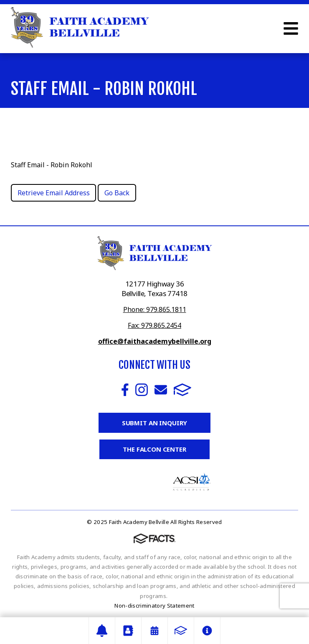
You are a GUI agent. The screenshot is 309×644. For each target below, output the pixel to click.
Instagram (142, 390)
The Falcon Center (154, 449)
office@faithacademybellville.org (155, 341)
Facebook (125, 390)
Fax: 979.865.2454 (154, 325)
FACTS (182, 390)
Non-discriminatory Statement (154, 606)
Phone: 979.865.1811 (155, 309)
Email (161, 390)
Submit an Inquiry (154, 423)
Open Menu (291, 28)
